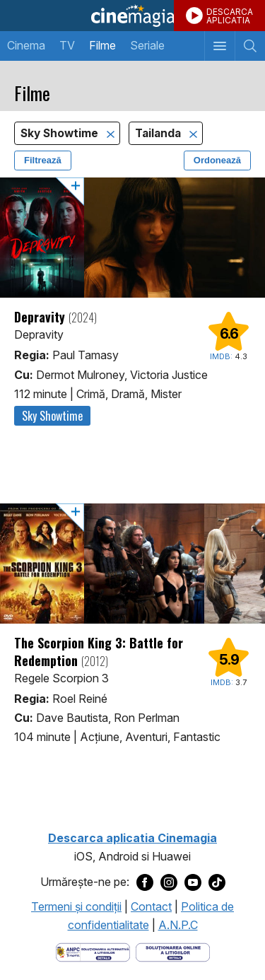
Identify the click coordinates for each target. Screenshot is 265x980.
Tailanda (159, 133)
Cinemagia (132, 16)
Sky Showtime (61, 133)
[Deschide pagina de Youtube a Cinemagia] (193, 882)
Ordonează (217, 160)
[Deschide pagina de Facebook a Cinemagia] (145, 882)
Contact (151, 906)
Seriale (147, 45)
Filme (102, 45)
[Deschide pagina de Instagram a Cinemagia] (169, 882)
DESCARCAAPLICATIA (230, 16)
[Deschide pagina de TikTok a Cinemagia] (217, 882)
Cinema (26, 45)
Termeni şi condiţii (76, 906)
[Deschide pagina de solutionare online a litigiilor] (173, 951)
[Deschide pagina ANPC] (93, 951)
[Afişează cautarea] (250, 46)
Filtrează (43, 160)
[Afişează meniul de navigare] (219, 46)
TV (67, 45)
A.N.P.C (178, 925)
